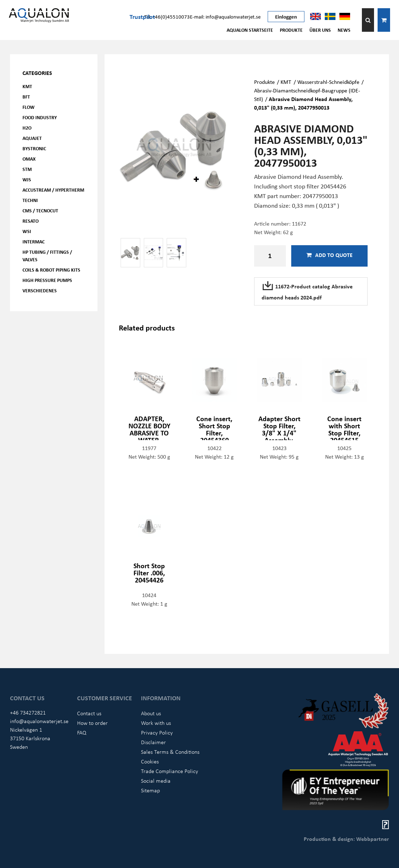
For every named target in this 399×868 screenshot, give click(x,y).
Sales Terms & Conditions (170, 752)
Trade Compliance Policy (170, 771)
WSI (27, 231)
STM (27, 169)
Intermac (34, 241)
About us (151, 713)
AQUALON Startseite (250, 30)
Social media (156, 781)
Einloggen (286, 16)
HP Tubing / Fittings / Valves (47, 256)
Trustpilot (142, 16)
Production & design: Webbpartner (346, 839)
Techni (30, 200)
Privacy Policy (157, 732)
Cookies (150, 761)
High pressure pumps (47, 280)
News (344, 30)
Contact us (89, 713)
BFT (26, 97)
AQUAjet (32, 138)
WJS (27, 179)
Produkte (291, 30)
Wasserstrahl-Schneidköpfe (328, 82)
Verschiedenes (40, 290)
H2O (27, 128)
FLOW (29, 107)
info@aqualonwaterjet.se (39, 721)
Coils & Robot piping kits (51, 270)
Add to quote (329, 255)
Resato (31, 221)
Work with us (156, 723)
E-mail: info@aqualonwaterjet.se (225, 16)
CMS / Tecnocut (40, 210)
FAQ (82, 732)
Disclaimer (153, 742)
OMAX (29, 159)
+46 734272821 (28, 712)
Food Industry (40, 117)
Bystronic (34, 148)
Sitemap (150, 790)
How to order (92, 723)
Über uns (320, 30)
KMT (27, 86)
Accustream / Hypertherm (53, 190)
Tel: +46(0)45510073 (167, 16)
